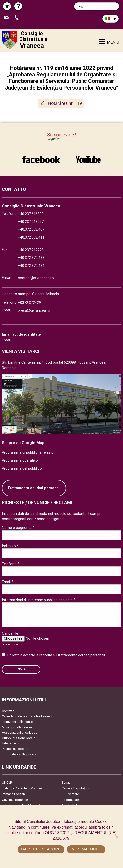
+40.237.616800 (31, 214)
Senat (66, 782)
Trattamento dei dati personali (34, 488)
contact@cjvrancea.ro (36, 278)
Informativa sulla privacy (19, 754)
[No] (117, 837)
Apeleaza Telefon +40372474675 (18, 18)
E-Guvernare (70, 794)
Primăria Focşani (14, 794)
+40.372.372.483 (31, 258)
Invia (21, 669)
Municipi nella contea (17, 727)
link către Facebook (41, 159)
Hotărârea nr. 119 (65, 103)
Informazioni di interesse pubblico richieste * (39, 600)
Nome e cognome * (18, 528)
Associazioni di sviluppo (20, 733)
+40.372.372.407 (31, 230)
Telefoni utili (10, 743)
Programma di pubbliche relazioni (29, 453)
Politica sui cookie (15, 749)
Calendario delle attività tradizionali (27, 716)
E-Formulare (70, 800)
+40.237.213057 (31, 222)
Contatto (8, 711)
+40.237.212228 (31, 250)
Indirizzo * (10, 546)
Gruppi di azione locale (18, 738)
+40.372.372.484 (31, 266)
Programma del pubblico (22, 469)
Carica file (10, 633)
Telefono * (11, 564)
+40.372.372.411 (31, 238)
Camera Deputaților (76, 788)
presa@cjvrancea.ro (34, 311)
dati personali (94, 655)
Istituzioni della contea (18, 722)
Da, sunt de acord (41, 849)
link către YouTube (88, 159)
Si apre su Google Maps (24, 443)
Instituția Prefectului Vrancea (22, 788)
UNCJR (7, 782)
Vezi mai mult (86, 849)
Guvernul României (15, 800)
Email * (8, 582)
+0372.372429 (29, 303)
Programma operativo (20, 461)
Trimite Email (8, 18)
